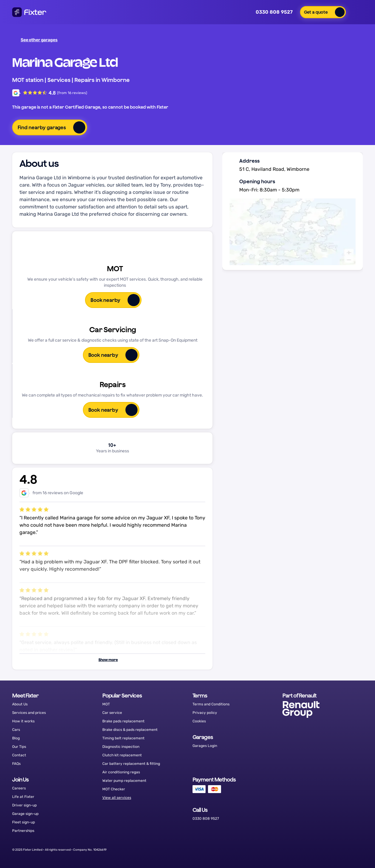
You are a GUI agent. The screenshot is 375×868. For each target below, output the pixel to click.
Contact (19, 755)
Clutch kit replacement (122, 755)
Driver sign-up (24, 805)
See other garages (36, 40)
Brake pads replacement (123, 721)
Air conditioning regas (121, 772)
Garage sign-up (25, 814)
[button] (323, 12)
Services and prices (29, 713)
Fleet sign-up (24, 822)
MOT (106, 704)
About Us (20, 704)
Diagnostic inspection (121, 747)
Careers (19, 788)
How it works (23, 721)
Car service (112, 713)
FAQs (16, 764)
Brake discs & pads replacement (130, 730)
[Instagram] (340, 850)
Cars (16, 730)
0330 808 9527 (270, 12)
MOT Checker (114, 789)
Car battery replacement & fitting (131, 764)
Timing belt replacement (123, 738)
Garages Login (205, 746)
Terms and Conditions (211, 704)
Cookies (199, 721)
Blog (16, 738)
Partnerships (23, 831)
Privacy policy (205, 713)
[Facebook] (309, 850)
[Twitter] (324, 850)
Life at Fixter (23, 797)
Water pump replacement (124, 781)
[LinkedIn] (355, 850)
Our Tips (19, 747)
